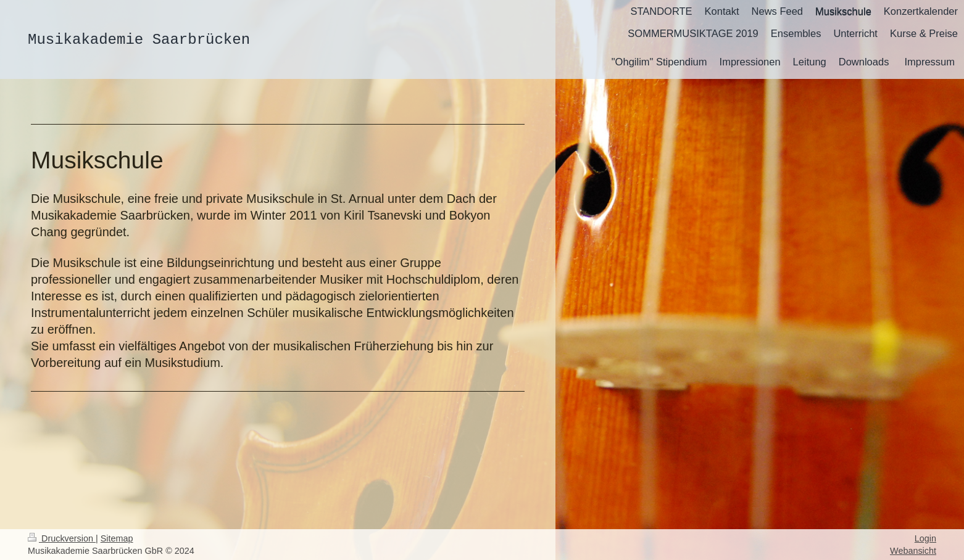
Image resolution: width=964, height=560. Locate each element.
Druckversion (62, 538)
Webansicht (913, 551)
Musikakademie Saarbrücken (139, 40)
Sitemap (117, 538)
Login (925, 538)
